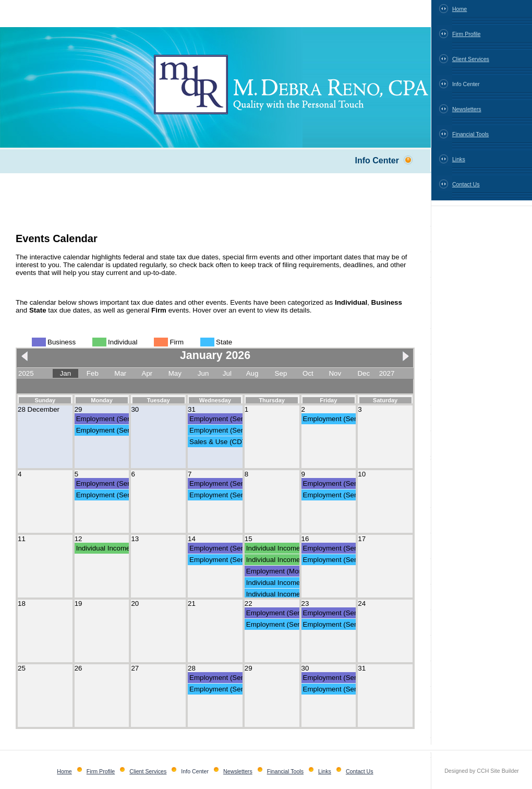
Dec (364, 373)
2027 (387, 373)
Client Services (471, 59)
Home (460, 9)
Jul (227, 373)
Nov (335, 373)
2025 (26, 373)
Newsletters (467, 109)
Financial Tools (470, 134)
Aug (252, 373)
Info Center (466, 84)
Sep (281, 373)
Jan (66, 373)
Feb (93, 373)
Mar (120, 373)
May (175, 373)
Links (459, 159)
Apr (147, 373)
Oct (308, 373)
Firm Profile (466, 34)
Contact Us (466, 184)
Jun (203, 373)
